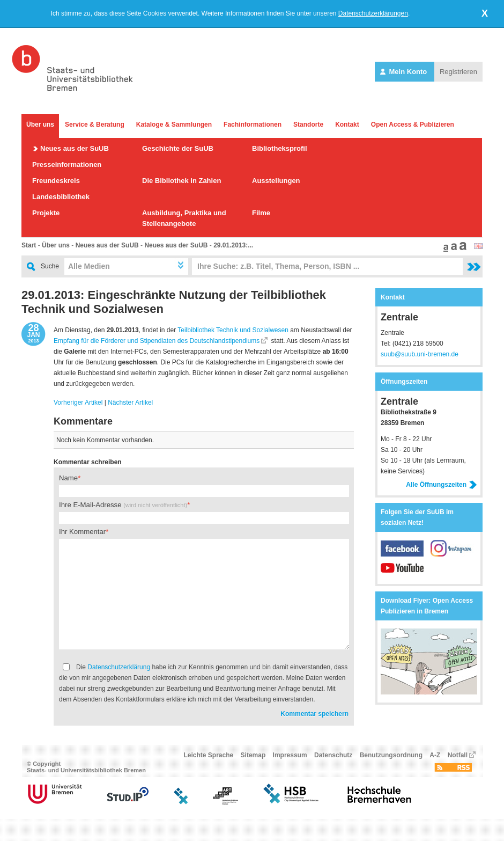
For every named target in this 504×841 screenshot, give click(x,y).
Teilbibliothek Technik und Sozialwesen (233, 330)
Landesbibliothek (61, 197)
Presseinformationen (67, 164)
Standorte (308, 125)
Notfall (458, 755)
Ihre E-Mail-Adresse (123, 505)
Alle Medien (89, 266)
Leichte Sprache (209, 755)
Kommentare (83, 421)
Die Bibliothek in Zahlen (181, 181)
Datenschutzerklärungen (373, 13)
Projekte (46, 213)
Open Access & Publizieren (413, 125)
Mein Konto (405, 72)
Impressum (290, 755)
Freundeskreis (56, 181)
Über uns (40, 125)
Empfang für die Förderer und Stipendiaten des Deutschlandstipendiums (157, 341)
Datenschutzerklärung (119, 667)
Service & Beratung (95, 125)
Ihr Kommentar (82, 532)
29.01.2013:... (233, 245)
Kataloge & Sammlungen (174, 125)
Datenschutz (333, 755)
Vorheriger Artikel (78, 403)
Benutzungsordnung (391, 755)
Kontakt (347, 125)
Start (29, 245)
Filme (261, 213)
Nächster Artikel (130, 403)
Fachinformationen (253, 125)
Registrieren (458, 72)
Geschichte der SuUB (178, 148)
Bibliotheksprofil (280, 148)
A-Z (435, 755)
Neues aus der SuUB (75, 148)
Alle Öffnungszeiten (442, 485)
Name (68, 478)
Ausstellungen (276, 181)
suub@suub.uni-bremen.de (420, 354)
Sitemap (253, 755)
